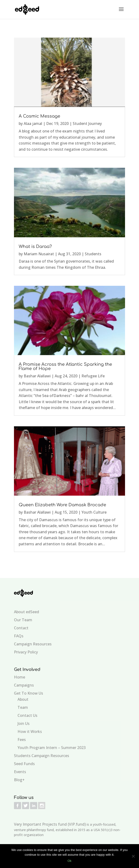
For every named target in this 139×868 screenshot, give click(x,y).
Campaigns (24, 685)
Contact (21, 628)
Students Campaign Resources (42, 756)
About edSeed (27, 612)
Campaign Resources (33, 644)
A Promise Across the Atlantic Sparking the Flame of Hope (65, 366)
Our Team (23, 620)
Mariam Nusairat (39, 254)
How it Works (30, 731)
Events (20, 772)
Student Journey (87, 123)
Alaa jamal (33, 123)
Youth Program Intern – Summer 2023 (52, 748)
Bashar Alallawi (37, 376)
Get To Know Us (29, 693)
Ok (69, 861)
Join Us (24, 723)
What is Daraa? (35, 247)
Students (93, 254)
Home (20, 677)
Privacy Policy (26, 652)
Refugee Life (93, 376)
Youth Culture (94, 512)
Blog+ (19, 780)
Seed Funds (24, 764)
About (23, 699)
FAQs (19, 636)
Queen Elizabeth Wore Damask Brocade (62, 505)
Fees (22, 740)
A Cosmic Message (39, 116)
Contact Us (27, 715)
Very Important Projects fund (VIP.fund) (50, 824)
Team (23, 707)
